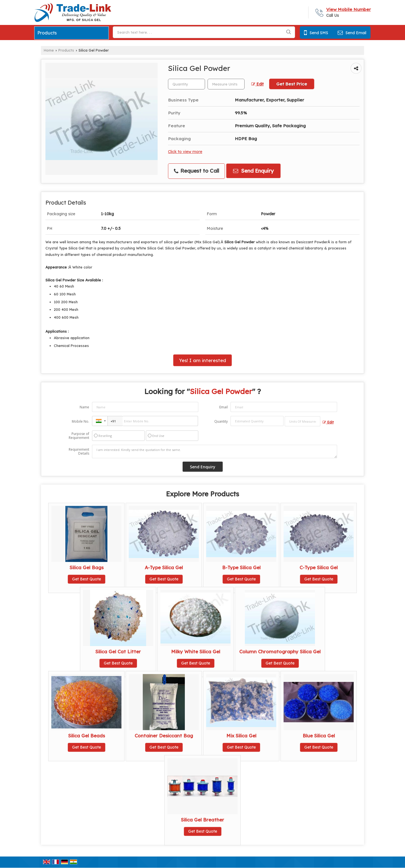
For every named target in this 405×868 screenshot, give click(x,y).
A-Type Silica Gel (164, 567)
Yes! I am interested (202, 360)
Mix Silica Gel (241, 736)
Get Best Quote (87, 579)
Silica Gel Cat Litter (118, 651)
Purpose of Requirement (79, 436)
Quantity (221, 421)
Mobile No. (80, 421)
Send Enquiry (253, 171)
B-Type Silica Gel (241, 567)
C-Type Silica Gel (319, 567)
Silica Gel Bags (87, 567)
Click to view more (185, 151)
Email (224, 407)
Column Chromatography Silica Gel (280, 651)
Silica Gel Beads (87, 736)
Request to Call (196, 171)
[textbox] (226, 84)
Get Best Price (292, 84)
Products (47, 33)
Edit (257, 84)
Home (49, 50)
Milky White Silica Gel (196, 651)
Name (84, 407)
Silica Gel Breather (202, 820)
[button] (348, 9)
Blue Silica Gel (319, 736)
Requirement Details (79, 452)
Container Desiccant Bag (164, 736)
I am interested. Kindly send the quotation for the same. (215, 452)
